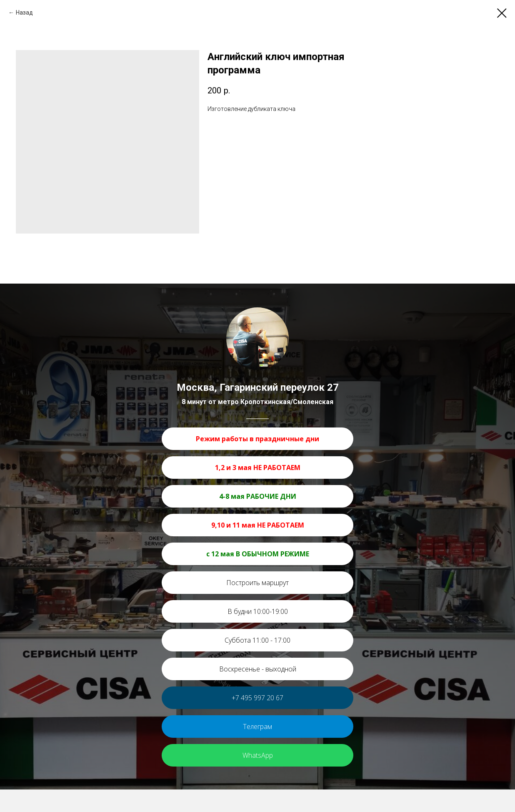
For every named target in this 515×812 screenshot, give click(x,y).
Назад (24, 13)
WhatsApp (258, 755)
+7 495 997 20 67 (257, 698)
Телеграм (257, 727)
